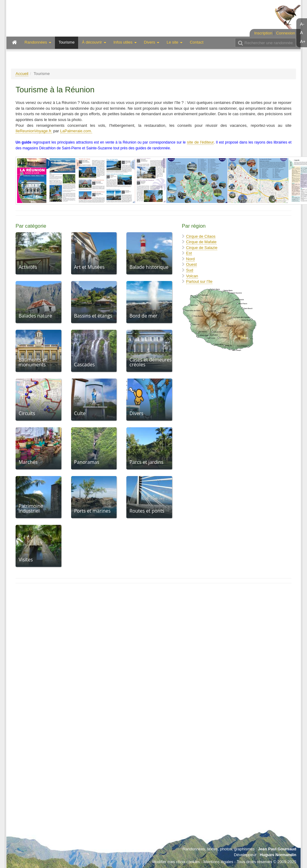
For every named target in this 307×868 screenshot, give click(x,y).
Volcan (192, 276)
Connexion (286, 33)
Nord (190, 259)
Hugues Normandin (278, 855)
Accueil (22, 74)
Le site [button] (175, 42)
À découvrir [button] (94, 42)
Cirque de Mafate (201, 242)
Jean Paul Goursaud (277, 849)
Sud (190, 270)
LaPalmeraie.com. (76, 131)
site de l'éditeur (200, 142)
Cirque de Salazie (202, 248)
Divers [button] (152, 42)
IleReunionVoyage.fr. (34, 131)
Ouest (191, 264)
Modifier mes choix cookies (176, 862)
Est (189, 253)
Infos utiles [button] (125, 42)
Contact (197, 42)
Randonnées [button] (38, 42)
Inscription (263, 33)
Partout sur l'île (199, 281)
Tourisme (67, 42)
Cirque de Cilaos (201, 236)
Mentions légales (219, 862)
